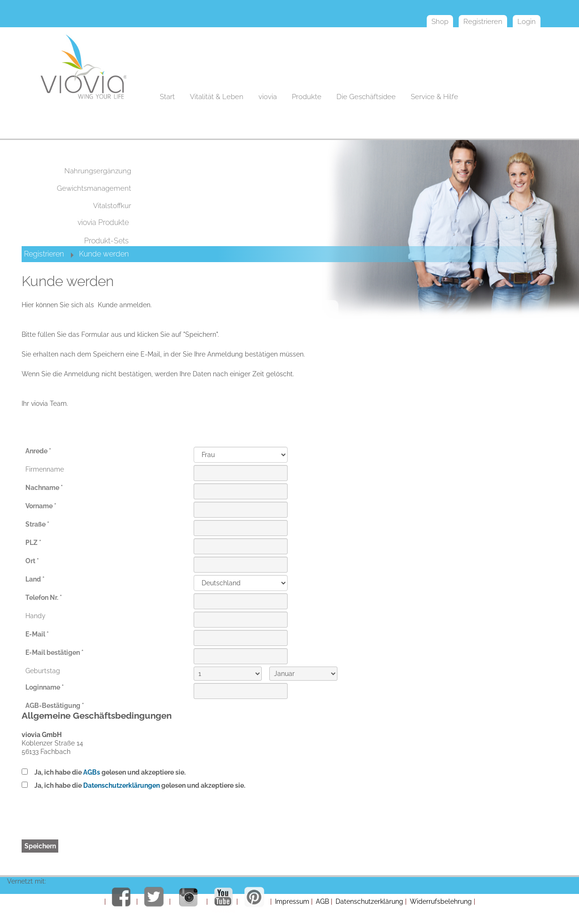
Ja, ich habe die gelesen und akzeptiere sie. (110, 772)
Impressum (292, 901)
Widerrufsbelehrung (441, 901)
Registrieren (44, 254)
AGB (322, 901)
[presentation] (265, 821)
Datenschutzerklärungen (121, 785)
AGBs (92, 772)
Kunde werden (104, 254)
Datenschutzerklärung (369, 901)
